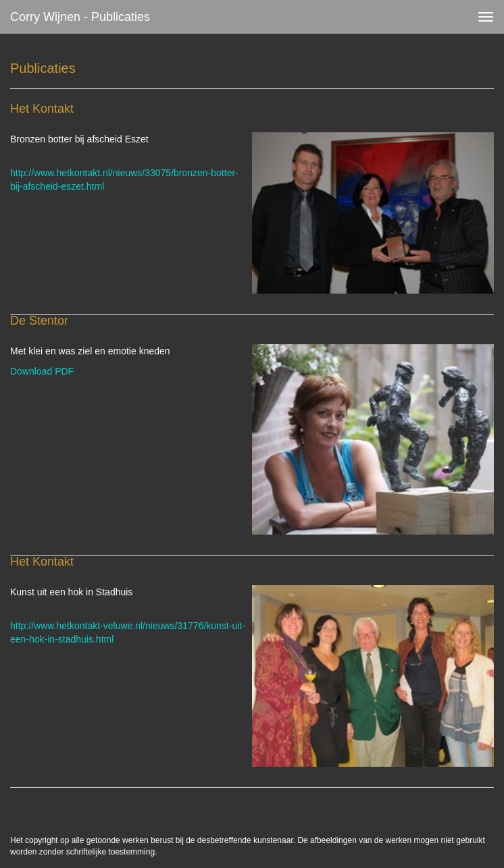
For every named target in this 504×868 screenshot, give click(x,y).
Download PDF (42, 371)
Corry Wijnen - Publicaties (80, 17)
